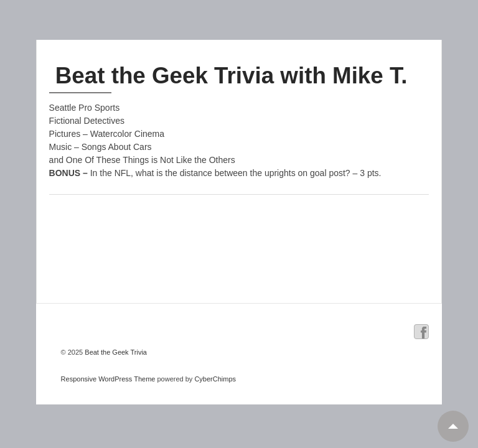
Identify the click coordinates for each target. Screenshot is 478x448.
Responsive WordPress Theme (108, 379)
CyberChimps (215, 379)
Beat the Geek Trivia (115, 352)
